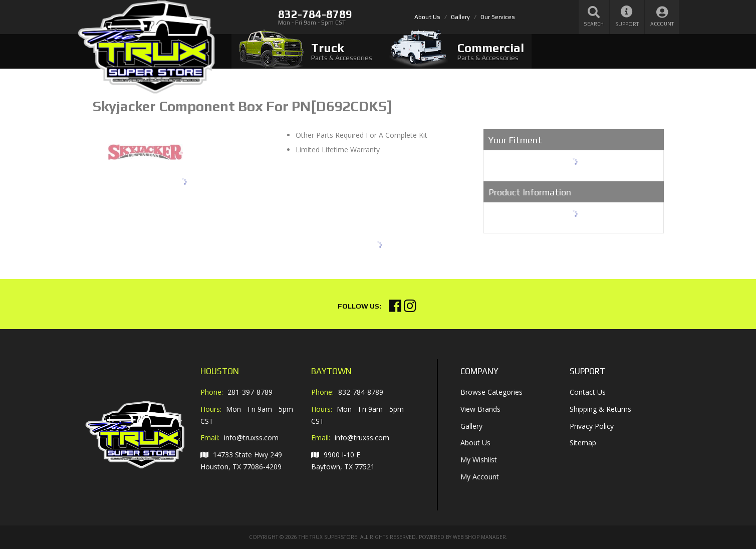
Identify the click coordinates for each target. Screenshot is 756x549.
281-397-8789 (250, 392)
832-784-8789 (361, 392)
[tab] (306, 51)
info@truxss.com (251, 438)
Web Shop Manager (479, 537)
